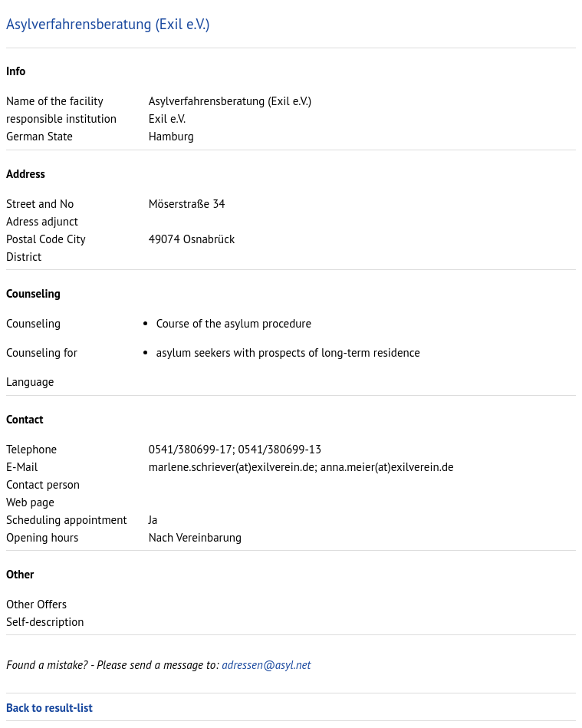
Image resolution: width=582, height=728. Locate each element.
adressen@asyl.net (266, 665)
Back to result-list (49, 708)
